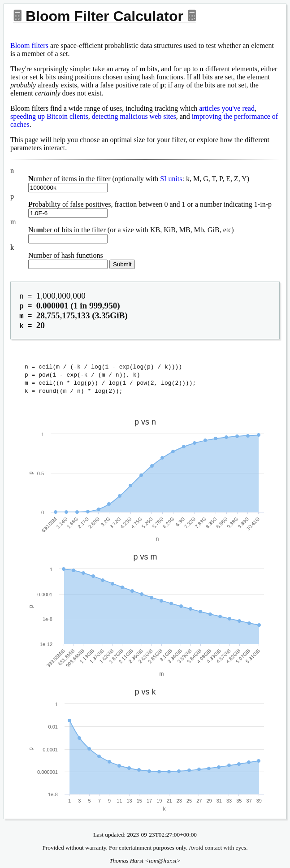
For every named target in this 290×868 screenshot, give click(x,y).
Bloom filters (29, 46)
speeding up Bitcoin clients (49, 116)
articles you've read (227, 108)
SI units (171, 179)
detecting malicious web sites (134, 116)
